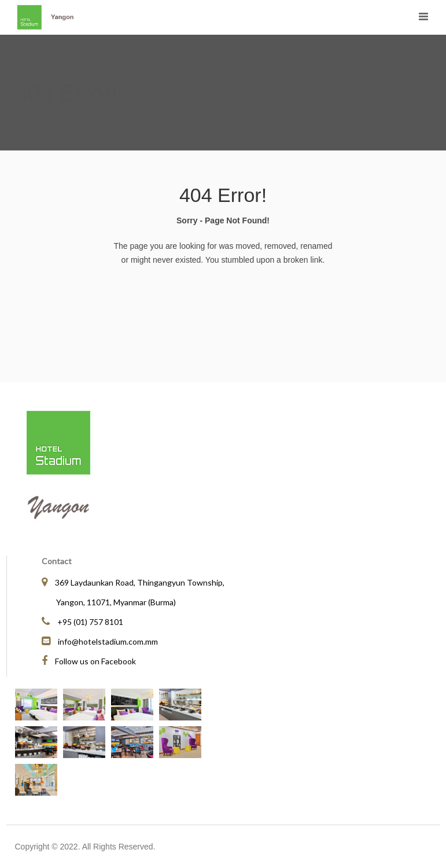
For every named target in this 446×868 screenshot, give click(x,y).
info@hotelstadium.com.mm (108, 641)
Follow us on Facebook (95, 661)
